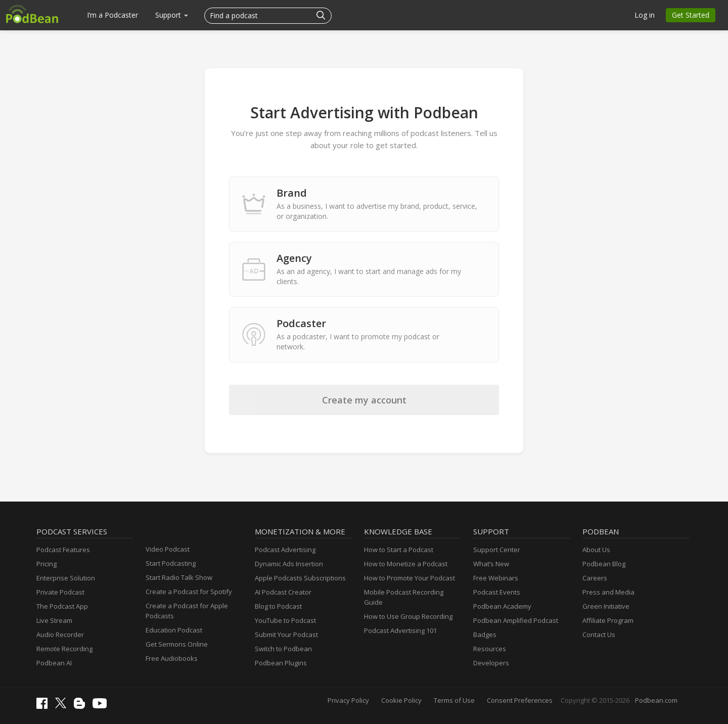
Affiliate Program (608, 620)
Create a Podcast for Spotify (189, 592)
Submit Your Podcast (286, 635)
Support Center (497, 550)
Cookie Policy (401, 700)
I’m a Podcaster (112, 15)
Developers (491, 663)
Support (172, 15)
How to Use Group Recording (408, 616)
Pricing (47, 564)
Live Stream (54, 620)
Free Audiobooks (172, 658)
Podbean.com (656, 700)
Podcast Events (497, 592)
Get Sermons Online (177, 644)
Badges (485, 635)
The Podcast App (62, 606)
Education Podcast (174, 630)
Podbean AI (54, 663)
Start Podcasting (171, 563)
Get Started (691, 15)
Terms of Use (454, 700)
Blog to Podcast (278, 606)
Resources (490, 649)
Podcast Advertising (285, 550)
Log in (645, 15)
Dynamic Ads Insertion (289, 564)
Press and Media (608, 592)
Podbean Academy (502, 606)
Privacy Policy (348, 700)
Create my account (364, 400)
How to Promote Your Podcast (409, 578)
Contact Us (599, 635)
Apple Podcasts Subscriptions (300, 578)
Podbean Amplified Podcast (516, 620)
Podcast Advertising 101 (400, 630)
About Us (596, 550)
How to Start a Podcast (399, 550)
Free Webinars (496, 578)
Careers (595, 578)
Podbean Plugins (281, 663)
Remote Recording (64, 649)
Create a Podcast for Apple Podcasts (187, 611)
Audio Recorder (60, 635)
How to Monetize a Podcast (406, 564)
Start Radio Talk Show (179, 577)
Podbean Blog (604, 564)
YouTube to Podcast (285, 620)
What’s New (491, 564)
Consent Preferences (520, 700)
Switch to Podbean (283, 649)
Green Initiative (606, 606)
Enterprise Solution (66, 578)
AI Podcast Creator (283, 592)
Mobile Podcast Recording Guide (404, 597)
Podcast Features (63, 550)
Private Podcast (60, 592)
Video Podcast (168, 549)
